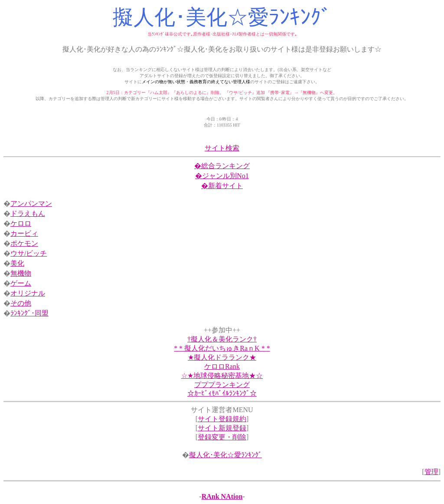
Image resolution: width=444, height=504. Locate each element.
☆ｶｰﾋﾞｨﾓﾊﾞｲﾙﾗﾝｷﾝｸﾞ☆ (222, 393)
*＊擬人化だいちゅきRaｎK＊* (222, 348)
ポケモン (24, 243)
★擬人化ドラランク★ (222, 357)
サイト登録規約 (222, 419)
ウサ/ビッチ (29, 253)
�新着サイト (222, 186)
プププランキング (222, 385)
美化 (17, 263)
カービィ (24, 233)
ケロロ (21, 223)
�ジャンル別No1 (222, 176)
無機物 (21, 273)
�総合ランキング (222, 166)
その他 (21, 303)
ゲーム (21, 283)
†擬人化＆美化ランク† (222, 339)
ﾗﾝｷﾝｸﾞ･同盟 (29, 313)
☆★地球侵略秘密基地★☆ (222, 376)
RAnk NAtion (222, 496)
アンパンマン (31, 203)
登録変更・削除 (222, 437)
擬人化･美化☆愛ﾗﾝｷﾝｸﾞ (225, 455)
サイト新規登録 (222, 428)
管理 (431, 472)
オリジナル (28, 293)
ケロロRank (222, 366)
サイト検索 (222, 148)
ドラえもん (28, 213)
